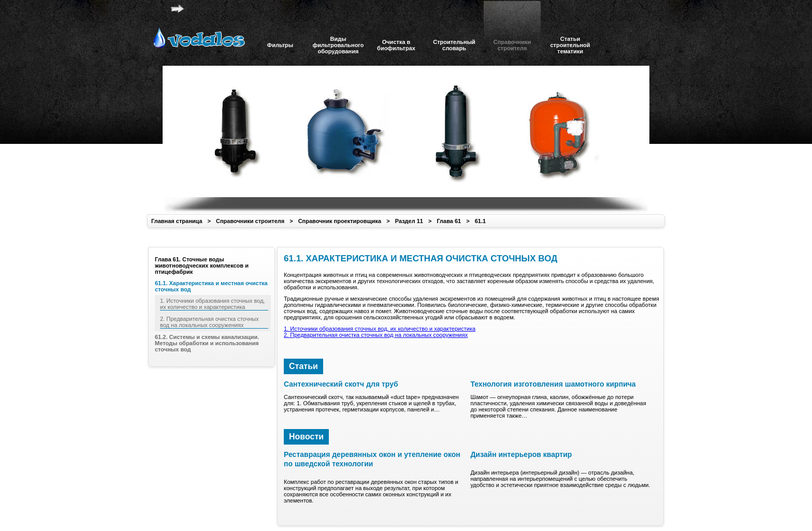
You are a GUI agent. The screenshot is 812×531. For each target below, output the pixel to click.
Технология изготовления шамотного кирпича (553, 384)
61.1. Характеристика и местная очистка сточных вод (211, 286)
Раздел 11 (409, 221)
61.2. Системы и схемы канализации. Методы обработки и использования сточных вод (207, 343)
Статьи (303, 366)
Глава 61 (449, 221)
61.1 (480, 221)
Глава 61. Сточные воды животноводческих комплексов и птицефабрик (202, 265)
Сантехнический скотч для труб (341, 384)
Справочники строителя (250, 221)
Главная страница (177, 221)
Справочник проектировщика (340, 221)
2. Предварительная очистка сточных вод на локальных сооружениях (376, 335)
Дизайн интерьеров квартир (521, 454)
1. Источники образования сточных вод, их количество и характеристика (380, 329)
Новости (306, 437)
